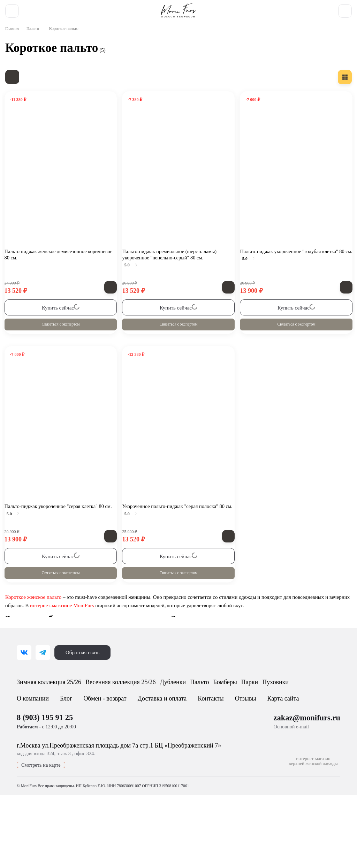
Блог (68, 764)
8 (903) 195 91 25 (233, 8)
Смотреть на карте (41, 834)
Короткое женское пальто (35, 626)
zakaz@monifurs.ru (307, 783)
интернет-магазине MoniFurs (92, 634)
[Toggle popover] (331, 847)
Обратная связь (84, 698)
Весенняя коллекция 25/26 (144, 729)
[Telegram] (43, 698)
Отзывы (249, 764)
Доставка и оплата (168, 764)
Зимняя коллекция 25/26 (57, 729)
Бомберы (280, 729)
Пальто (36, 53)
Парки (314, 729)
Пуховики (35, 746)
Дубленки (209, 729)
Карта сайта (286, 764)
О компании (33, 764)
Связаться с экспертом (61, 347)
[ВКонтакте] (24, 698)
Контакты (216, 764)
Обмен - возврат (108, 764)
